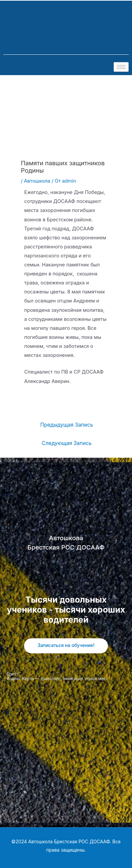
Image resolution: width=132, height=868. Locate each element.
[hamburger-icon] (121, 67)
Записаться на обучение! (66, 645)
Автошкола (37, 181)
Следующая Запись (67, 443)
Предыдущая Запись (67, 425)
